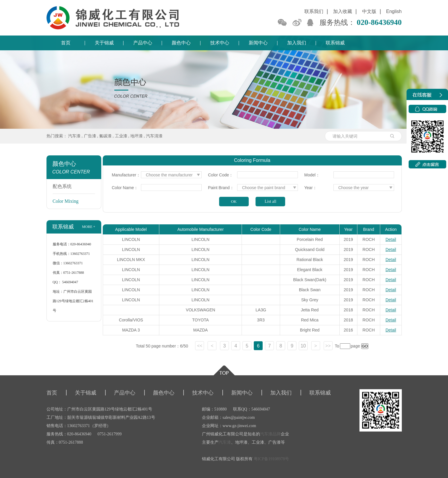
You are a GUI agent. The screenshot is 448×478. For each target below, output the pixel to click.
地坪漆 (137, 136)
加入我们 (297, 43)
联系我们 (314, 11)
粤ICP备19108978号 (272, 459)
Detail (391, 239)
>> (328, 346)
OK (234, 201)
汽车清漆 (154, 136)
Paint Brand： (221, 188)
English (394, 11)
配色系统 (62, 186)
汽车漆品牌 (270, 434)
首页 (66, 43)
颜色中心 (181, 43)
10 (303, 346)
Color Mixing (66, 201)
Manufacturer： (126, 175)
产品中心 (143, 43)
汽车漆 (74, 136)
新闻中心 (258, 43)
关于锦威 (104, 43)
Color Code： (221, 175)
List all (270, 201)
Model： (312, 175)
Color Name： (125, 188)
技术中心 (220, 43)
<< (200, 346)
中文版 (369, 11)
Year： (311, 188)
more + (89, 227)
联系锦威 (335, 43)
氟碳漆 (105, 136)
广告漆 (90, 136)
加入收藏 (343, 11)
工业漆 (121, 136)
